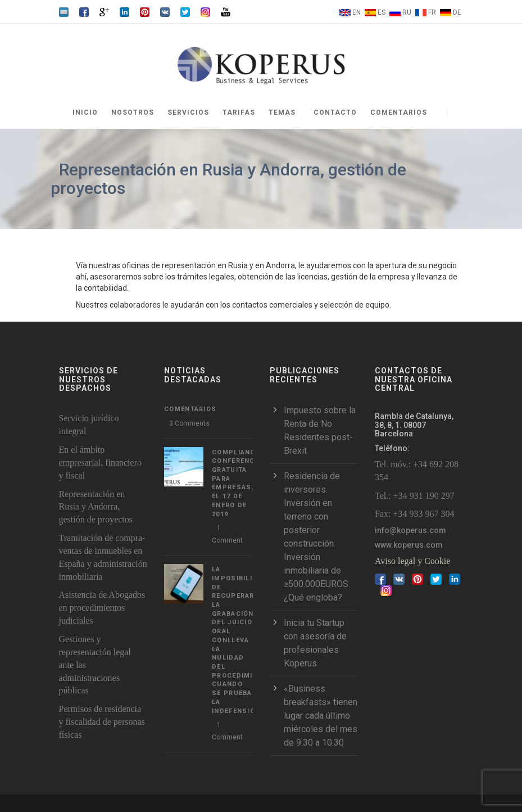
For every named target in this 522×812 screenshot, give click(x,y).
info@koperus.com (410, 530)
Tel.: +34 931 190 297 (415, 496)
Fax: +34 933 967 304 (414, 514)
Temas (282, 112)
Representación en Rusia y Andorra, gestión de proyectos (96, 507)
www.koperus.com (409, 545)
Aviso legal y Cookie (412, 561)
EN (357, 12)
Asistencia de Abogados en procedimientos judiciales (102, 608)
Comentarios (399, 112)
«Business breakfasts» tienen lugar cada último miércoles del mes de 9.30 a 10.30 (321, 716)
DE (457, 12)
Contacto (335, 112)
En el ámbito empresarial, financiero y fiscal (100, 463)
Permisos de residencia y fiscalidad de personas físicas (102, 722)
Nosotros (133, 112)
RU (407, 12)
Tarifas (239, 112)
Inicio (85, 112)
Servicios (188, 112)
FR (432, 12)
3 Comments (189, 423)
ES (382, 12)
